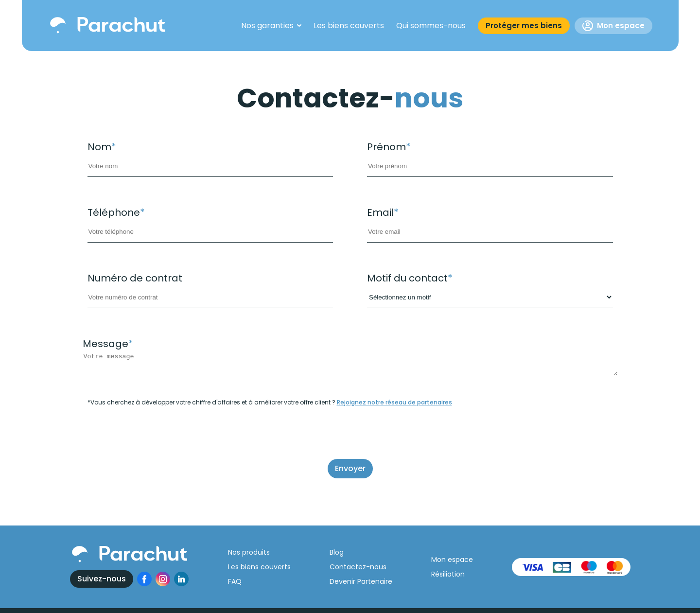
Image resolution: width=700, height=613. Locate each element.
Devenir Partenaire (361, 581)
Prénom (389, 147)
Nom (102, 147)
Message (108, 344)
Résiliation (448, 574)
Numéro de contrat (135, 278)
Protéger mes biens (524, 26)
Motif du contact (410, 278)
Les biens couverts (259, 567)
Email (383, 212)
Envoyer (350, 468)
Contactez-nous (358, 567)
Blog (337, 552)
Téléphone (116, 212)
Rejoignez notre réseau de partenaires (394, 402)
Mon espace (613, 26)
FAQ (235, 581)
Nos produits (249, 552)
